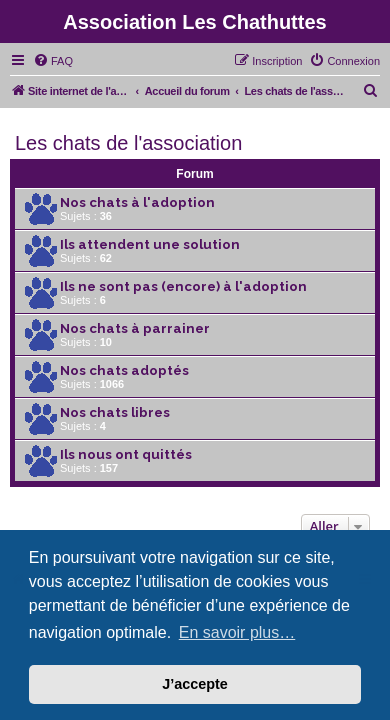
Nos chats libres (115, 412)
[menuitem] (53, 61)
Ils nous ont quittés (126, 454)
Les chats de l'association (128, 143)
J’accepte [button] (195, 684)
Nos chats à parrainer (135, 328)
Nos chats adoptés (124, 370)
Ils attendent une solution (150, 244)
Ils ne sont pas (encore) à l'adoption (183, 286)
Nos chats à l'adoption (137, 202)
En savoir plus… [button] (237, 632)
